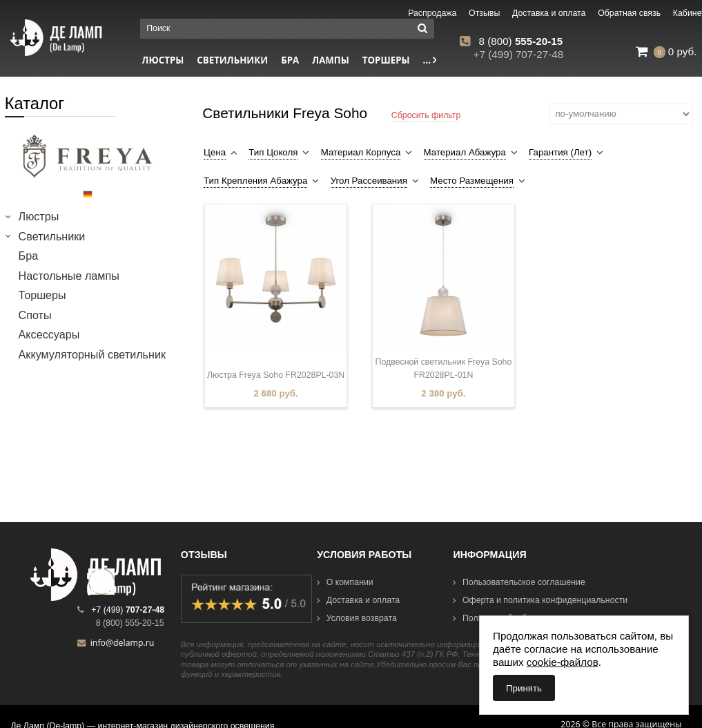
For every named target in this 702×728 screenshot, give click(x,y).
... (430, 60)
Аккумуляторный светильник (92, 354)
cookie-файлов (563, 662)
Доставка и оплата (358, 600)
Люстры (39, 216)
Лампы (331, 60)
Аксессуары (49, 334)
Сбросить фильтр (426, 115)
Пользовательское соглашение (519, 582)
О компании (345, 582)
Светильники (232, 60)
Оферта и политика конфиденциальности (540, 600)
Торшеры (386, 60)
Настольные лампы (69, 276)
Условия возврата (357, 618)
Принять (524, 688)
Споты (35, 315)
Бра (290, 60)
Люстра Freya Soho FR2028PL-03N (276, 375)
